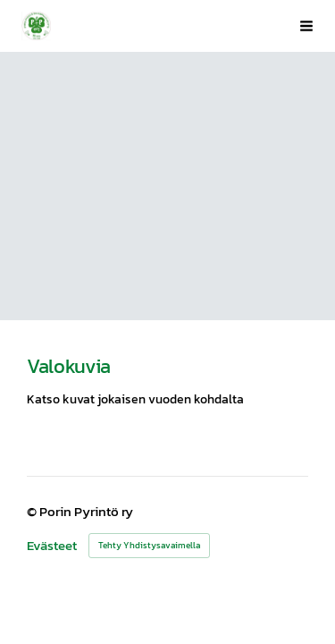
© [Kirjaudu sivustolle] (33, 512)
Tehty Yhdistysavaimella (149, 545)
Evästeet (52, 546)
